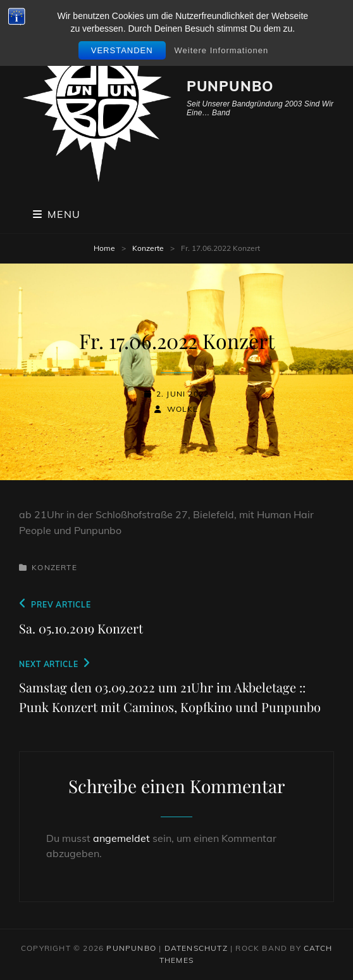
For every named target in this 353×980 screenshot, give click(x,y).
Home (104, 248)
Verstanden (122, 50)
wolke (183, 409)
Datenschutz (196, 948)
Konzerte (148, 248)
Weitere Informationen (222, 50)
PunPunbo (230, 86)
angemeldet (121, 838)
